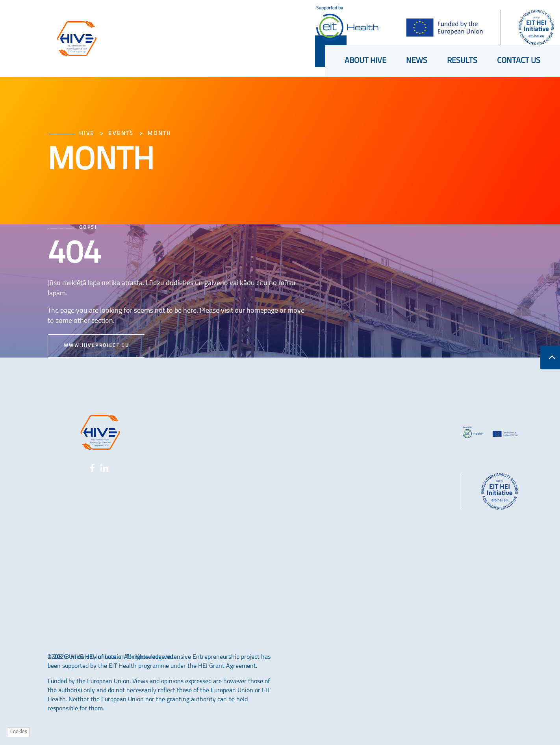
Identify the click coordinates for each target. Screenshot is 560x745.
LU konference (181, 19)
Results (462, 61)
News (417, 61)
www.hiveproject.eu (96, 346)
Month (159, 134)
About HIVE (365, 61)
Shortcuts (257, 19)
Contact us (519, 61)
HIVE (87, 134)
